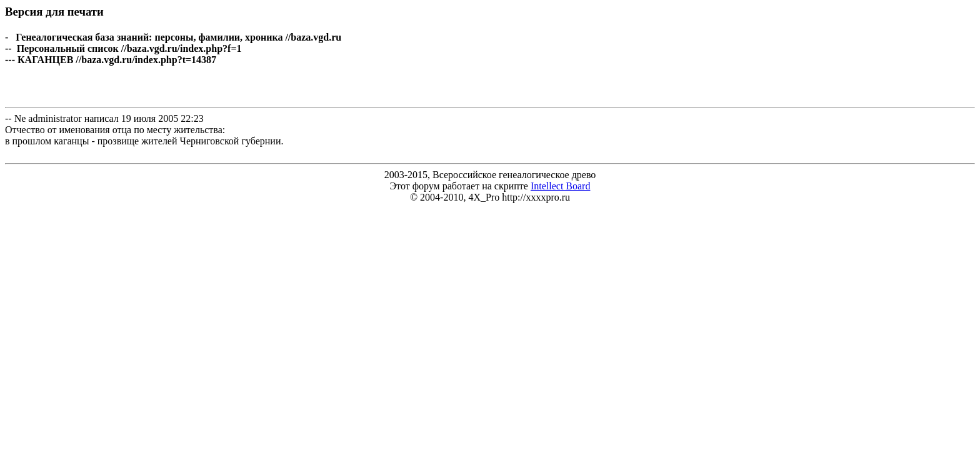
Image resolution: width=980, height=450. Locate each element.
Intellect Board (561, 186)
